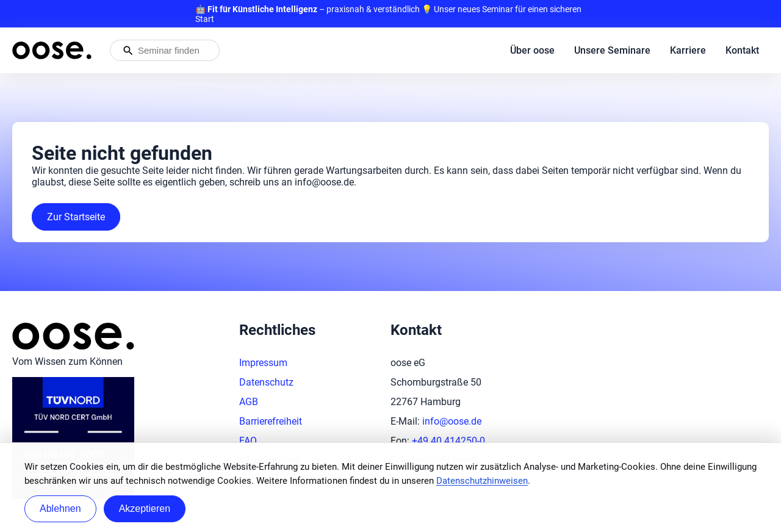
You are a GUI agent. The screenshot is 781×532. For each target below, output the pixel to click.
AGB (249, 402)
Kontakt (742, 50)
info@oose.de (452, 421)
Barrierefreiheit (271, 421)
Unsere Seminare (612, 50)
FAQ (248, 441)
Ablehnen (60, 509)
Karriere (688, 50)
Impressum (263, 363)
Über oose (532, 50)
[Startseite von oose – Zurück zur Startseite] (52, 50)
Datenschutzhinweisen (482, 481)
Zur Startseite (76, 217)
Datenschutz (266, 382)
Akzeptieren (145, 509)
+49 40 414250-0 (448, 441)
